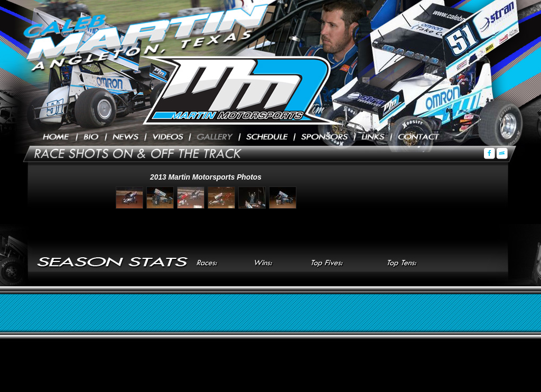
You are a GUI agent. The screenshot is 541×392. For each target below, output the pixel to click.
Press (126, 137)
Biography (91, 137)
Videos (168, 137)
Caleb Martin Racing (236, 90)
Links (373, 137)
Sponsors (325, 137)
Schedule (267, 137)
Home (57, 137)
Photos (215, 137)
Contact (419, 137)
